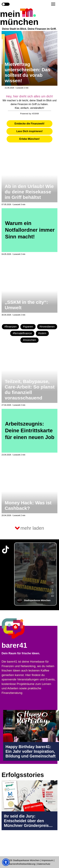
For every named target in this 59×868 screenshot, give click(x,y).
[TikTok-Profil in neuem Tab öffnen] (6, 550)
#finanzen (10, 327)
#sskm (42, 333)
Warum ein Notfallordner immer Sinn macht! (30, 230)
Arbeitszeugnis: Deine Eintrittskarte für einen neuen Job (30, 430)
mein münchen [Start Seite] (19, 18)
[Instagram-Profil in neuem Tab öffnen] (6, 845)
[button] (53, 4)
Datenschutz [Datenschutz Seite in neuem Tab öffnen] (44, 864)
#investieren (47, 327)
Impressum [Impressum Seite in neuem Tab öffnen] (47, 860)
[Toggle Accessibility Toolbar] (6, 862)
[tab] (29, 124)
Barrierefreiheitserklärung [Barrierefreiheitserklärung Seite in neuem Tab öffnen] (22, 864)
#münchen (29, 340)
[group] (35, 574)
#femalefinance (22, 333)
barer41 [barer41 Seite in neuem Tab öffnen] (14, 645)
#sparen (28, 327)
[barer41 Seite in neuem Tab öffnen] (19, 628)
